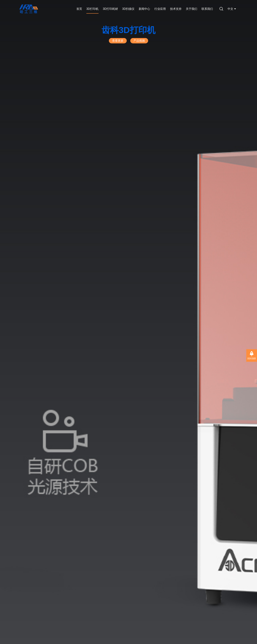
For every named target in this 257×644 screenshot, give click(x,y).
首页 (79, 9)
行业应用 (160, 9)
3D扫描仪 (128, 9)
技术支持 (176, 9)
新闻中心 (144, 9)
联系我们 (207, 9)
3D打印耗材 (110, 9)
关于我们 (192, 9)
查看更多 (118, 41)
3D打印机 (92, 9)
